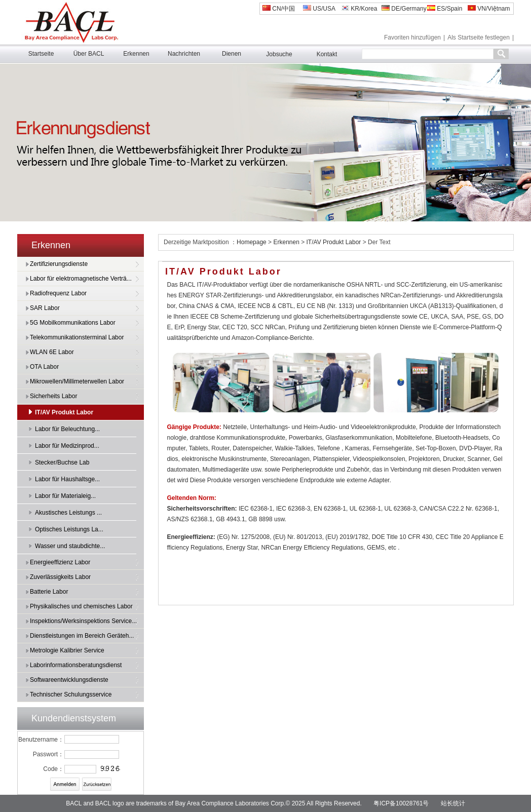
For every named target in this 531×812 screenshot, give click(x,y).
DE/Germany (404, 9)
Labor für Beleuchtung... (67, 429)
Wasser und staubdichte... (70, 546)
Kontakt (327, 54)
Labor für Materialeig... (65, 496)
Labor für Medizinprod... (67, 446)
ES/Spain (445, 9)
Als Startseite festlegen (479, 37)
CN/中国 (279, 9)
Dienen (232, 54)
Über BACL (89, 54)
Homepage (252, 242)
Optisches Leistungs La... (69, 529)
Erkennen (136, 54)
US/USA (319, 9)
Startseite (41, 54)
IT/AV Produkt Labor (64, 412)
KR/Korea (359, 9)
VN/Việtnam (489, 9)
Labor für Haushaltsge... (67, 479)
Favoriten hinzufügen (412, 37)
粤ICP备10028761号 (401, 803)
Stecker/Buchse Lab (62, 462)
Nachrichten (184, 54)
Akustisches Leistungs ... (68, 513)
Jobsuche (279, 54)
